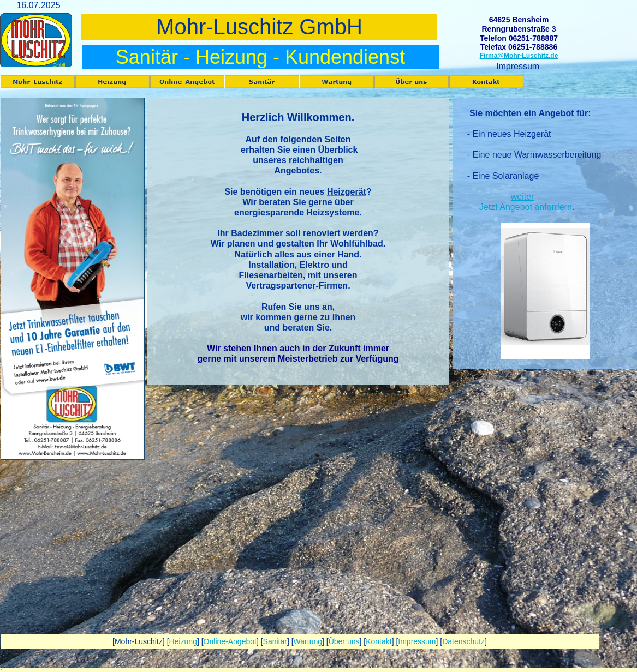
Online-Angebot (230, 641)
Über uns (344, 641)
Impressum (417, 641)
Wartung (308, 641)
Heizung (183, 641)
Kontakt (379, 641)
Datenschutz (463, 641)
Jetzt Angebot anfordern (526, 207)
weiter (523, 197)
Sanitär (275, 641)
